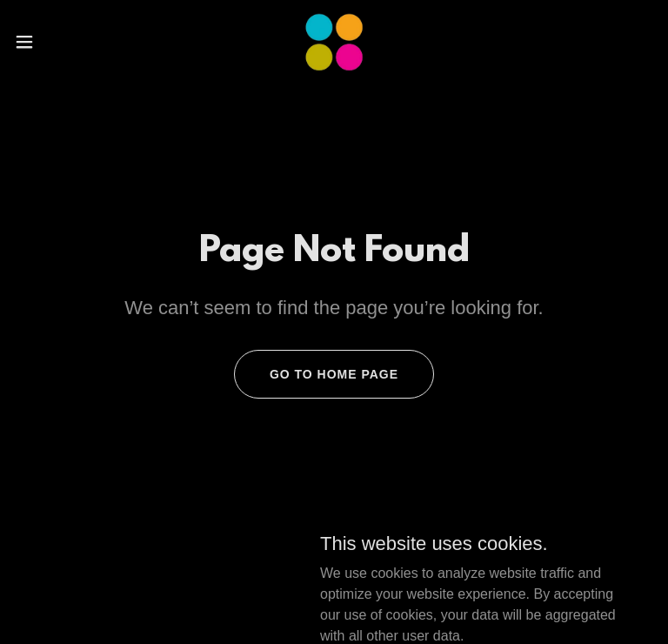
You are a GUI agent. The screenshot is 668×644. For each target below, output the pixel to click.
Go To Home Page (334, 374)
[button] (56, 42)
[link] (334, 42)
